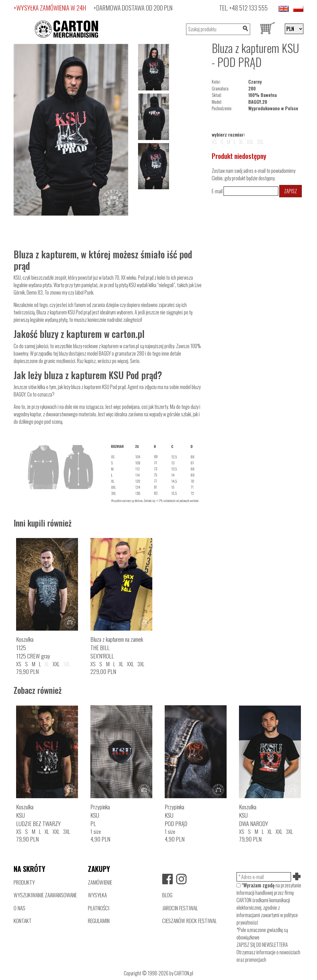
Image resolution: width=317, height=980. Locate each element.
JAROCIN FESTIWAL (180, 908)
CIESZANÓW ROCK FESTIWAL (189, 921)
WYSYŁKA (97, 895)
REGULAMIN (99, 921)
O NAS (20, 908)
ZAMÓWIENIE (100, 882)
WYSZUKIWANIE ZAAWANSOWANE (45, 895)
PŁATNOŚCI (99, 908)
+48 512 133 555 (248, 8)
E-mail (245, 191)
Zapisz (291, 191)
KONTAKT (23, 921)
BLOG (167, 895)
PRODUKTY (24, 882)
